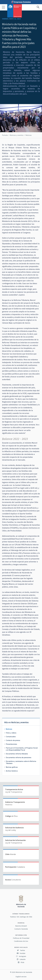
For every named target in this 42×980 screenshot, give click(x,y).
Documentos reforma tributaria (17, 754)
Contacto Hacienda (21, 929)
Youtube (21, 953)
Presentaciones (11, 744)
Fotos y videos (11, 733)
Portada (5, 135)
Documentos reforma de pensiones (19, 757)
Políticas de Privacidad (21, 938)
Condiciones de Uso (21, 941)
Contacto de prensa (13, 740)
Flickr (21, 962)
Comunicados (11, 737)
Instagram (21, 956)
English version (21, 977)
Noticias (29, 135)
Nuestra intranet (21, 926)
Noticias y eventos (17, 135)
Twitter (21, 950)
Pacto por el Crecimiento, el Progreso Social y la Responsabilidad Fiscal (22, 749)
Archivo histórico (12, 771)
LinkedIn (21, 959)
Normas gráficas (12, 767)
